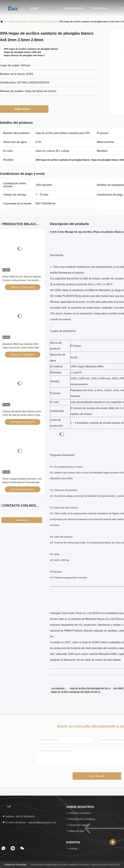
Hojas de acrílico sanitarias (42, 22)
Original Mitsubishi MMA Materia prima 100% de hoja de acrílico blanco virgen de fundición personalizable (22, 415)
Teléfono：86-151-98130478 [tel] (18, 816)
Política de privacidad (15, 865)
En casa (8, 22)
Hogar (34, 8)
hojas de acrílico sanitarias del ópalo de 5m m (76, 692)
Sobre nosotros (74, 8)
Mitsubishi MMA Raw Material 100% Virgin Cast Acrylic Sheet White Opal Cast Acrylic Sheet (21, 348)
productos (21, 22)
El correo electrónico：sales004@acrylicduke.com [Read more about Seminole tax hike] (29, 822)
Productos (51, 8)
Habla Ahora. (24, 109)
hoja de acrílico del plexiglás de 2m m (90, 688)
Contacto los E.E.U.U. (99, 10)
